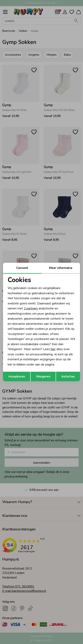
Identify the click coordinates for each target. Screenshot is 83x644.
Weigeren (43, 376)
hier (53, 349)
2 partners (31, 308)
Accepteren (17, 376)
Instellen (68, 376)
